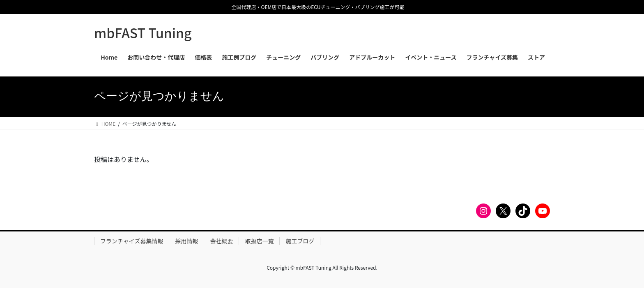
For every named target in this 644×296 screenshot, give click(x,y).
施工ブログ (300, 241)
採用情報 (186, 241)
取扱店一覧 (259, 241)
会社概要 (221, 241)
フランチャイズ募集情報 (132, 241)
